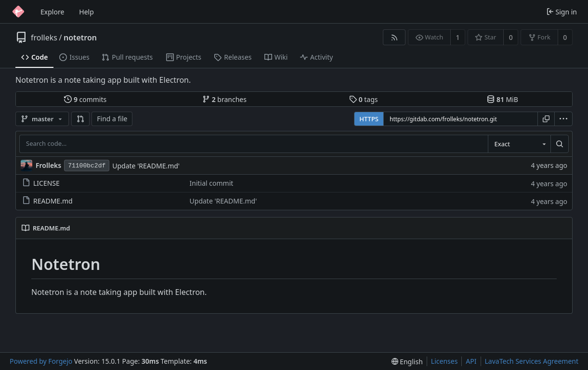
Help (86, 12)
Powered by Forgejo (41, 361)
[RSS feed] (394, 37)
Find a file (112, 119)
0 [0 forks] (565, 37)
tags (363, 99)
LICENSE (41, 183)
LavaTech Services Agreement (532, 361)
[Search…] (560, 144)
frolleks (44, 38)
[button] (80, 119)
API (471, 361)
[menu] (563, 119)
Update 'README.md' (146, 166)
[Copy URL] (546, 119)
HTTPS (369, 119)
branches (224, 99)
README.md (47, 201)
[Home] (18, 12)
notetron (80, 38)
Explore (52, 12)
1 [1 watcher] (458, 37)
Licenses (444, 361)
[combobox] (519, 144)
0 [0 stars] (511, 37)
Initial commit (212, 183)
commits (85, 99)
